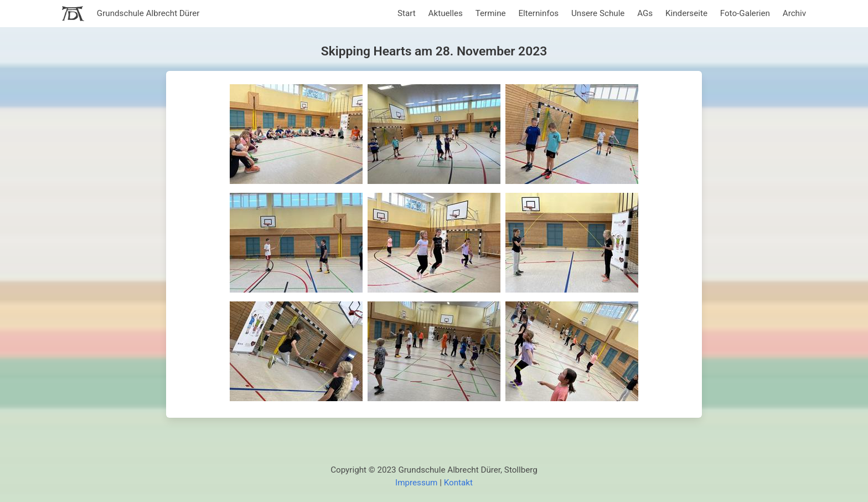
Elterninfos (538, 13)
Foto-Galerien (745, 13)
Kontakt (458, 483)
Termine (491, 13)
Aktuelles (446, 13)
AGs (645, 13)
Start (407, 13)
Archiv (794, 13)
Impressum (416, 483)
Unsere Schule (598, 13)
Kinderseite (686, 13)
